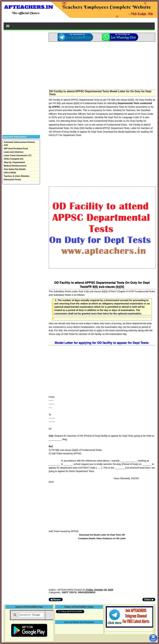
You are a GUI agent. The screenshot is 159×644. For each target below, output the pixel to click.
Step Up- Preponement (14, 162)
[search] (32, 615)
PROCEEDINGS (87, 592)
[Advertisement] (102, 65)
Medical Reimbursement (15, 166)
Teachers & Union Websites (17, 176)
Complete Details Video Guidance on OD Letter (102, 538)
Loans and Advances (14, 152)
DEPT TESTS (69, 592)
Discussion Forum (12, 180)
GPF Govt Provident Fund (16, 149)
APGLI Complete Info (14, 159)
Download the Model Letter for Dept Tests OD (102, 535)
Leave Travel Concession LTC (18, 155)
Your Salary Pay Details (15, 169)
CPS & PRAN (10, 173)
